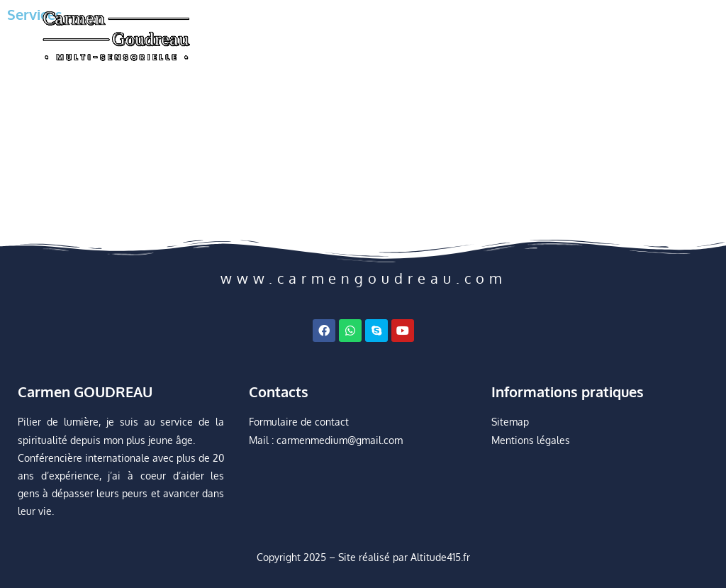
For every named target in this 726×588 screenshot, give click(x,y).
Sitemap (510, 422)
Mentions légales (531, 440)
